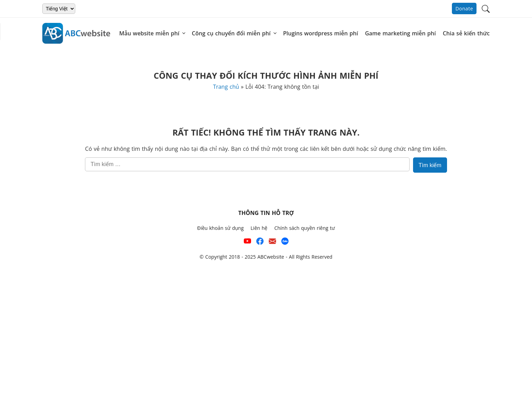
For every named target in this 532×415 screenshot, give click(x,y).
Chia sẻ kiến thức (466, 33)
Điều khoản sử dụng (220, 228)
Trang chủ (226, 87)
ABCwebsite (271, 257)
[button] (486, 8)
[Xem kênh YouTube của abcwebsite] (247, 243)
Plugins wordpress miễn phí (320, 33)
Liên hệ (259, 228)
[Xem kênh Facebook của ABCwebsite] (260, 243)
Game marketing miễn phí (400, 33)
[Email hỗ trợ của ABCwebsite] (272, 243)
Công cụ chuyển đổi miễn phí (231, 33)
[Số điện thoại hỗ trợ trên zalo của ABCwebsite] (285, 243)
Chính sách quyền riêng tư (305, 228)
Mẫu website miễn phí (149, 33)
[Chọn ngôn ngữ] (59, 9)
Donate (464, 8)
